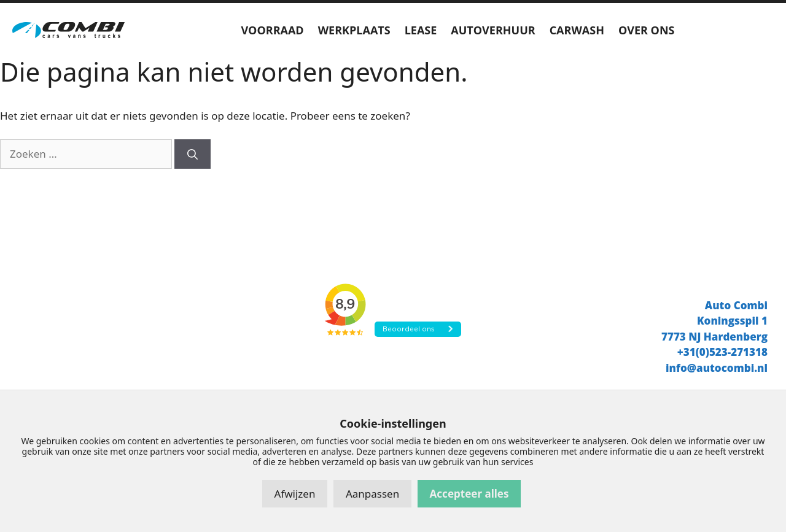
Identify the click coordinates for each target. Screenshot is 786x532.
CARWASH (577, 30)
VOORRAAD (272, 30)
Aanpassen (372, 494)
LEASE (421, 30)
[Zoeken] (193, 154)
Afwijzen (295, 494)
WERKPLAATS (354, 30)
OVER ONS (647, 30)
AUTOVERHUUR (493, 30)
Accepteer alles (469, 494)
